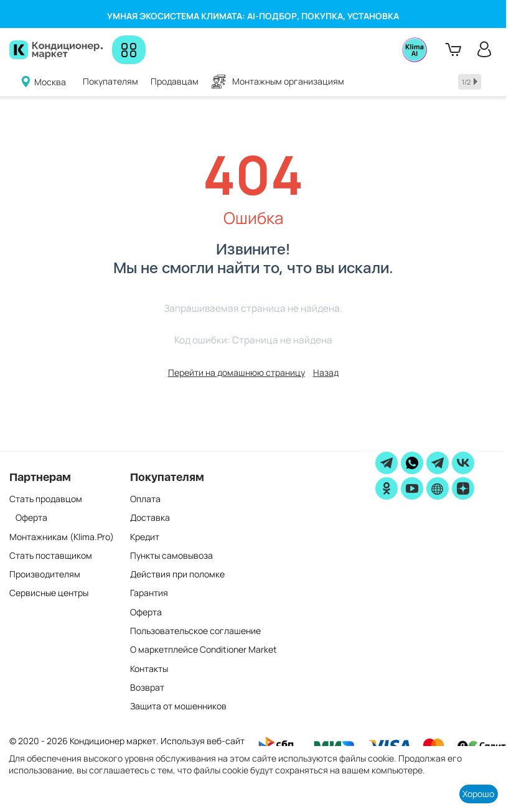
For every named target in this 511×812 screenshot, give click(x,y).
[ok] (387, 488)
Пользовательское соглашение (195, 631)
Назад (326, 372)
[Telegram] (438, 463)
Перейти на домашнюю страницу (237, 372)
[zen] (463, 488)
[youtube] (412, 488)
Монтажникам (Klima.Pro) (62, 537)
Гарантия (149, 593)
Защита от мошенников (178, 706)
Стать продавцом (46, 499)
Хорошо (478, 794)
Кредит (145, 537)
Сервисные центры (49, 593)
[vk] (463, 463)
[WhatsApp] (412, 463)
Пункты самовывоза (171, 555)
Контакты (149, 669)
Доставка (150, 517)
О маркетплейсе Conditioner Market (204, 649)
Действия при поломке (177, 574)
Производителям (45, 574)
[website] (438, 488)
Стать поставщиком (51, 555)
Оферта (31, 517)
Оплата (145, 499)
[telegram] (387, 463)
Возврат (147, 687)
